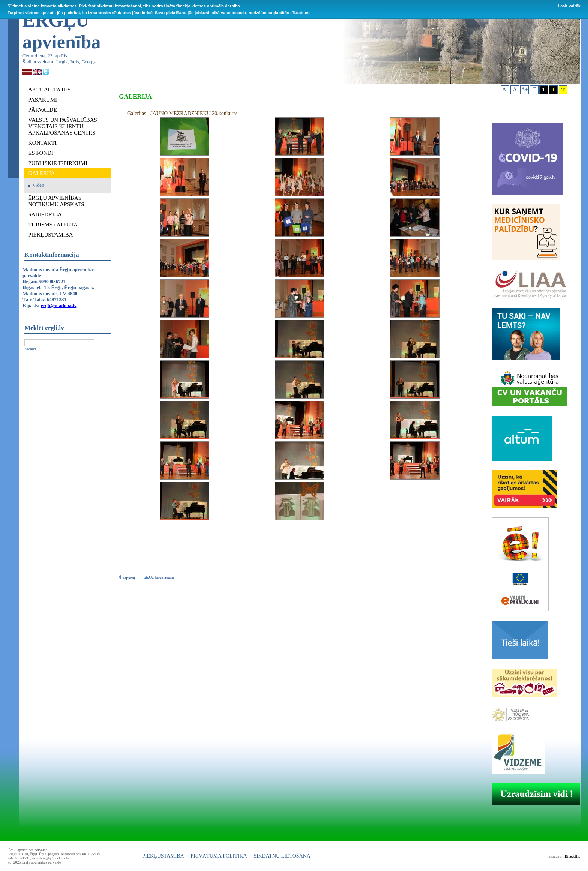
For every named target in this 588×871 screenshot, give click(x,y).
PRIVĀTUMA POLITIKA (219, 856)
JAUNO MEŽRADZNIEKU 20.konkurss (194, 113)
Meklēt (30, 349)
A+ (525, 89)
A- (505, 89)
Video (38, 185)
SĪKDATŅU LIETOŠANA (282, 856)
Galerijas (137, 113)
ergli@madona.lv (59, 305)
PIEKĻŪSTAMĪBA (163, 856)
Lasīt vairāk (569, 6)
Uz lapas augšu (159, 577)
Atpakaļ (127, 578)
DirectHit (572, 856)
